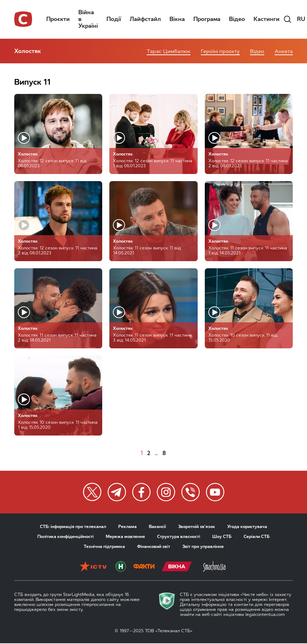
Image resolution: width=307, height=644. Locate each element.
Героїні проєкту (220, 51)
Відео (237, 19)
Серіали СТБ (257, 537)
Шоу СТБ (222, 537)
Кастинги (267, 19)
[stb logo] (23, 19)
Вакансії (157, 527)
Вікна (177, 19)
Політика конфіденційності (66, 537)
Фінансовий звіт (154, 547)
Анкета (284, 51)
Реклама (128, 527)
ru (301, 19)
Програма (207, 19)
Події (114, 19)
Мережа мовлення (125, 537)
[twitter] (92, 492)
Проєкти (58, 19)
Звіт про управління (203, 547)
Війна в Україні (88, 19)
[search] (287, 19)
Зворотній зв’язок (197, 527)
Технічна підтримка (104, 547)
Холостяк (28, 51)
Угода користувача (247, 527)
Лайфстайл (145, 19)
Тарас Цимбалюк (169, 51)
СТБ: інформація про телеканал (73, 527)
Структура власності (179, 537)
